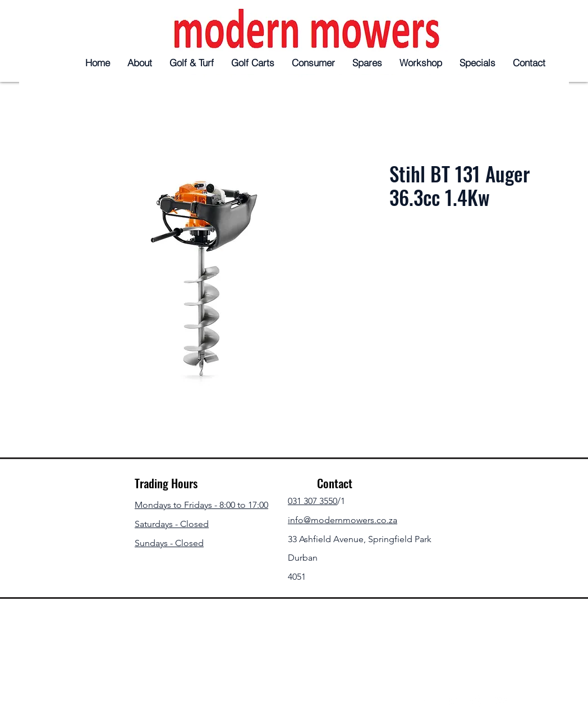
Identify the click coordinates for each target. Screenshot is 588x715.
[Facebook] (427, 701)
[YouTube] (501, 701)
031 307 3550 (313, 501)
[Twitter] (452, 701)
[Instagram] (477, 701)
